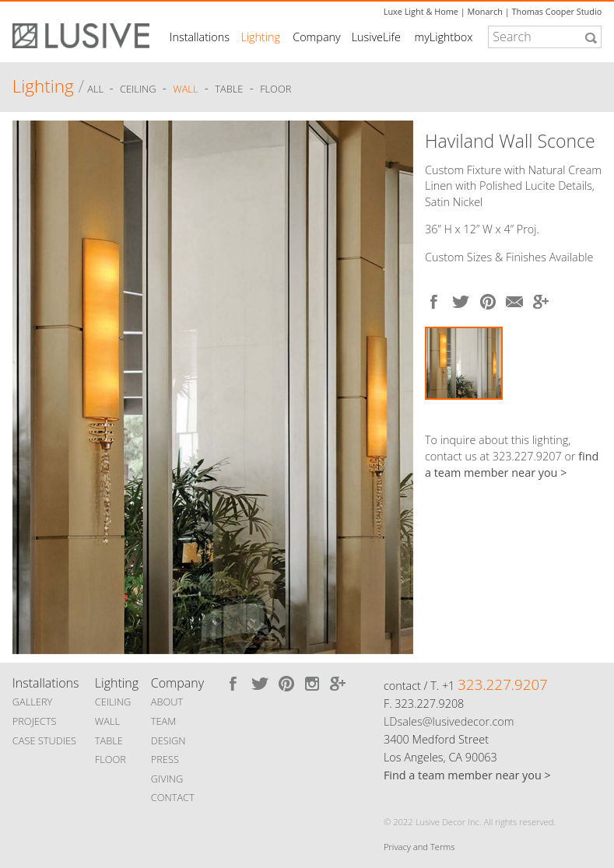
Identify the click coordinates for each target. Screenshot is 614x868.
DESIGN (168, 740)
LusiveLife (376, 37)
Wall (185, 89)
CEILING (113, 702)
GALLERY (33, 702)
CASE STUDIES (44, 740)
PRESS (165, 759)
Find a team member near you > (467, 775)
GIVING (167, 779)
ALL (96, 89)
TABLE (109, 740)
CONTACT (173, 797)
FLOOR (111, 759)
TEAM (164, 721)
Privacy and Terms (419, 847)
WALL (107, 721)
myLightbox (443, 37)
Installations (200, 37)
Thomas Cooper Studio (556, 11)
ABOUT (167, 702)
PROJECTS (35, 721)
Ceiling (138, 89)
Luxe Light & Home (421, 11)
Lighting (260, 37)
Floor (275, 89)
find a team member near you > (512, 464)
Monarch (485, 11)
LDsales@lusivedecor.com (449, 721)
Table (229, 89)
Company (316, 37)
